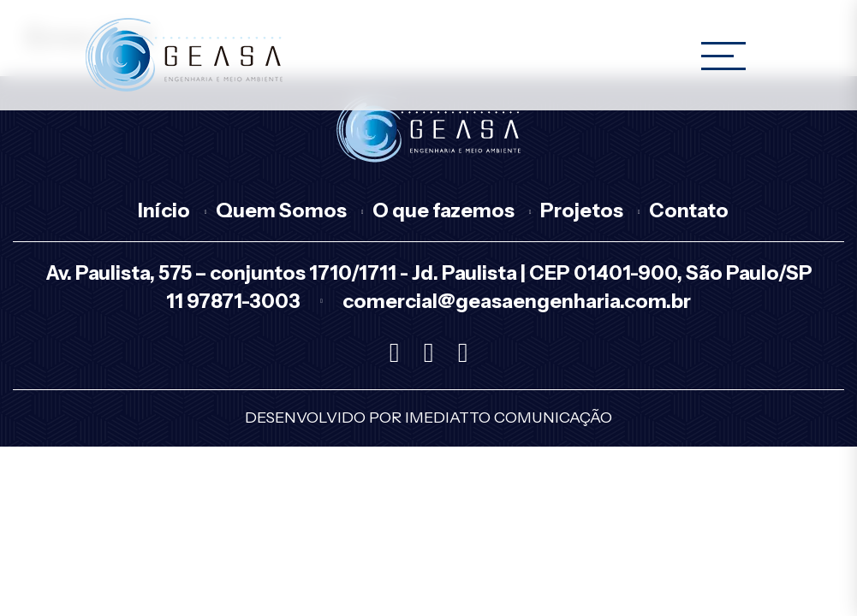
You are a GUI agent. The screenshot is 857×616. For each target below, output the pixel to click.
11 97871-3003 (233, 301)
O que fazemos (443, 210)
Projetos (582, 210)
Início (164, 210)
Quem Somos (281, 210)
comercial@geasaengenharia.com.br (517, 301)
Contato (689, 210)
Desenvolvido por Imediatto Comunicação (428, 418)
